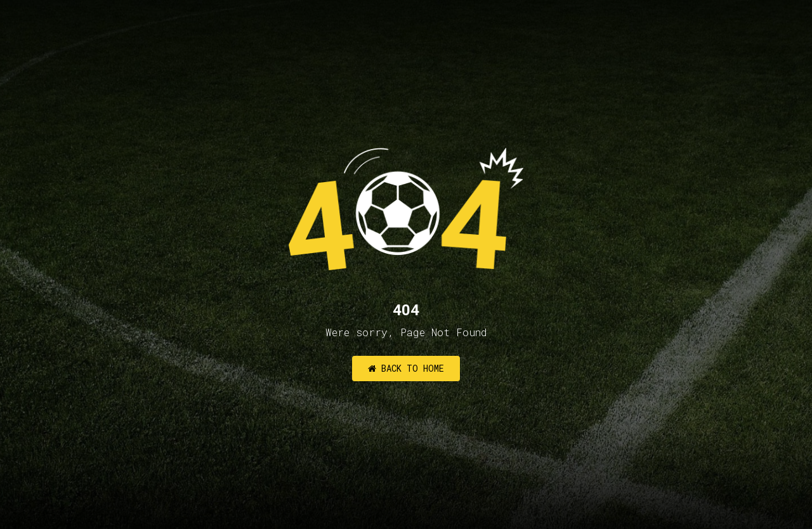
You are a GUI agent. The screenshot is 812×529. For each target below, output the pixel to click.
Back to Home (406, 368)
